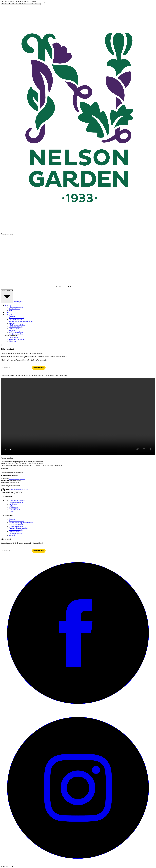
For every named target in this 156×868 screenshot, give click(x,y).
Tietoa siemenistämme (16, 502)
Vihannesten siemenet (16, 307)
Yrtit (10, 311)
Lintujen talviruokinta (16, 334)
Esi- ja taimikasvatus (15, 320)
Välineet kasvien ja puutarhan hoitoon (21, 321)
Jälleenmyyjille (18, 302)
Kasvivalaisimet (14, 329)
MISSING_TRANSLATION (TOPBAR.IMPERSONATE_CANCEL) (21, 4)
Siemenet (12, 316)
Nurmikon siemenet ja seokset (18, 528)
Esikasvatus (13, 341)
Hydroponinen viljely (16, 327)
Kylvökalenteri (14, 338)
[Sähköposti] (16, 368)
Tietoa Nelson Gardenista (17, 501)
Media (11, 506)
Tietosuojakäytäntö (15, 510)
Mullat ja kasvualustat (16, 332)
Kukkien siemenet (15, 309)
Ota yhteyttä (13, 504)
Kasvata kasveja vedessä (17, 339)
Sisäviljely (12, 330)
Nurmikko (12, 323)
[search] (2, 345)
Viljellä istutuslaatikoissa (17, 325)
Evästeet (11, 511)
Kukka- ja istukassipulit (16, 318)
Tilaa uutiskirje (39, 368)
